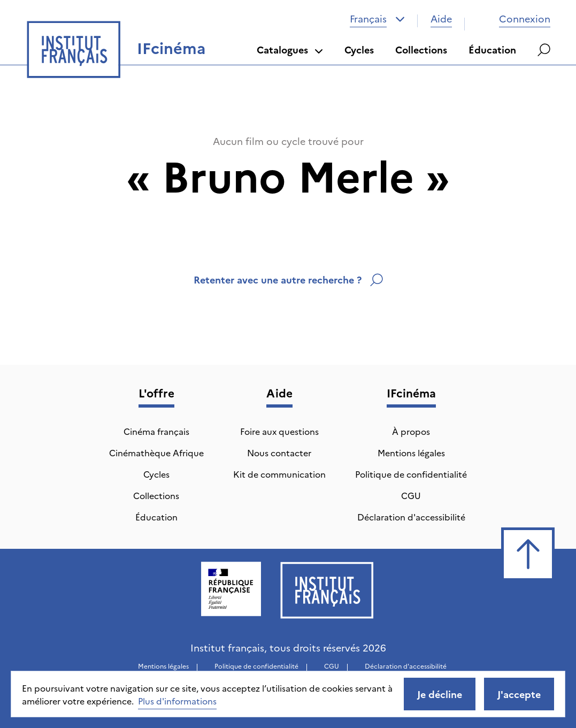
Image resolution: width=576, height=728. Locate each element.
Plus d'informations (177, 701)
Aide (441, 18)
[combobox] (377, 19)
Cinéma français (156, 431)
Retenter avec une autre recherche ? (288, 279)
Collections (421, 49)
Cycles (359, 49)
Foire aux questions (279, 431)
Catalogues (290, 49)
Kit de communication (279, 474)
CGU (411, 495)
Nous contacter (279, 453)
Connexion (514, 18)
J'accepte (519, 694)
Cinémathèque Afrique (156, 453)
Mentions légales (411, 453)
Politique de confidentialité (411, 474)
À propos (411, 431)
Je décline (440, 694)
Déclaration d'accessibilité (411, 517)
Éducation (492, 49)
